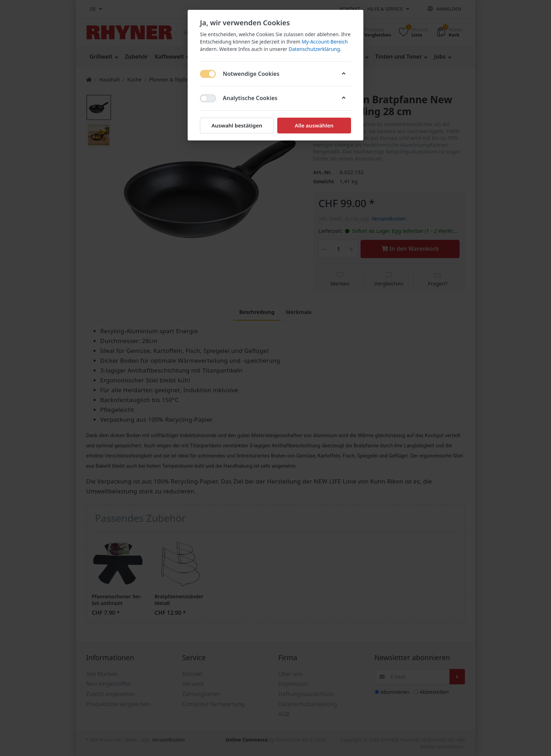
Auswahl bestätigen (237, 125)
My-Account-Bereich (325, 42)
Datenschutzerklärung (314, 49)
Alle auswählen (314, 125)
